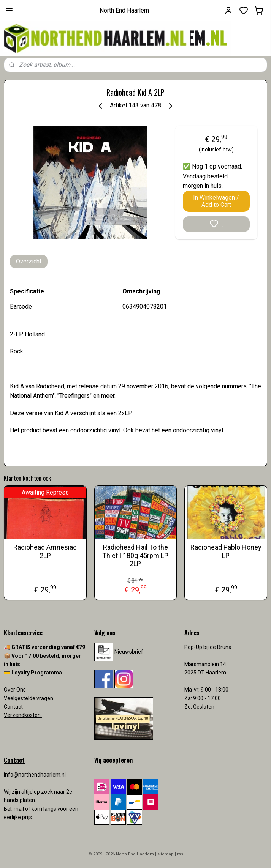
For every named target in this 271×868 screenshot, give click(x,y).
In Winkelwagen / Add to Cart (216, 201)
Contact (13, 707)
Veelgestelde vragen (29, 698)
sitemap (166, 854)
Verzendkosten (23, 715)
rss (180, 854)
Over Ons (15, 690)
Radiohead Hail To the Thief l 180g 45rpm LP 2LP (135, 555)
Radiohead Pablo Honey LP (226, 551)
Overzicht (29, 261)
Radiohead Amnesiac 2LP (45, 551)
